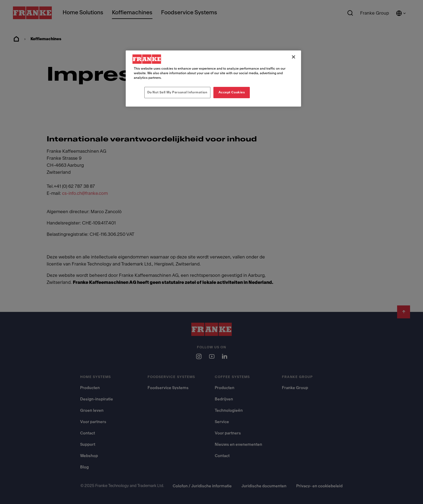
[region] (213, 79)
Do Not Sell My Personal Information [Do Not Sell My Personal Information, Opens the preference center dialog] (177, 92)
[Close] (294, 57)
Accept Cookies (232, 92)
